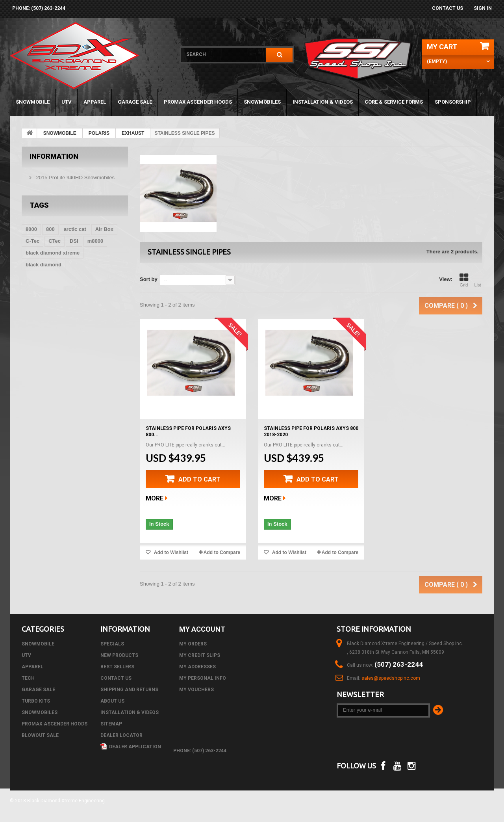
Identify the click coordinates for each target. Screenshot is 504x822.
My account (202, 629)
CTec (55, 241)
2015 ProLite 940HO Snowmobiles (75, 178)
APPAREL (95, 102)
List (478, 280)
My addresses (197, 667)
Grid (464, 280)
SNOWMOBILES (262, 102)
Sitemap (111, 724)
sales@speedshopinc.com (391, 678)
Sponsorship (453, 102)
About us (112, 701)
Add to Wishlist (170, 552)
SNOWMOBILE (33, 102)
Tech (28, 678)
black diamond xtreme (53, 253)
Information (54, 156)
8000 (31, 229)
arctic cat (75, 229)
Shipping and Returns (129, 690)
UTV (67, 102)
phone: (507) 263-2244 (39, 8)
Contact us (447, 8)
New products (119, 655)
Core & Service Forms (394, 102)
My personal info (203, 678)
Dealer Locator (121, 735)
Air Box (104, 229)
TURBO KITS (36, 701)
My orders (193, 644)
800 (50, 229)
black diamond (44, 265)
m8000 (95, 241)
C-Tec (32, 241)
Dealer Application (131, 747)
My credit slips (200, 655)
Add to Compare (222, 552)
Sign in (483, 8)
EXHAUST (133, 133)
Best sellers (117, 667)
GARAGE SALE (135, 102)
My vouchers (196, 690)
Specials (112, 644)
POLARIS (99, 133)
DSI (74, 241)
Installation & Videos (323, 102)
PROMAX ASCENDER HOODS (198, 102)
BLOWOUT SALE (40, 735)
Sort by (149, 279)
